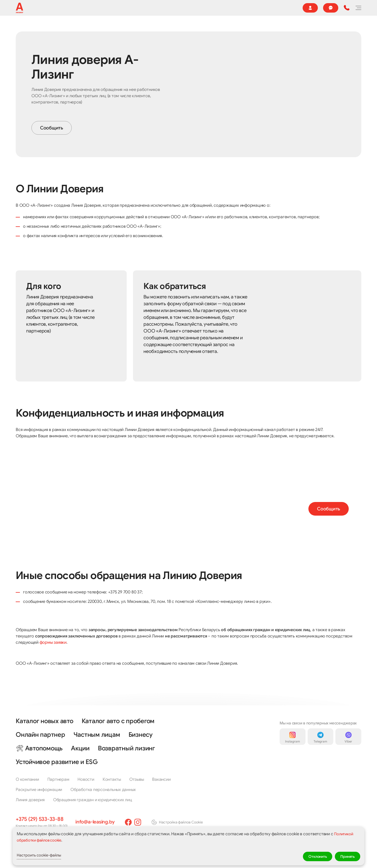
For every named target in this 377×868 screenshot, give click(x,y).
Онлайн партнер (236, 27)
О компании (26, 8)
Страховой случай (171, 8)
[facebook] (132, 822)
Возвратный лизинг (126, 748)
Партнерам (58, 779)
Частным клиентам (131, 27)
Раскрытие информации (39, 790)
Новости (138, 8)
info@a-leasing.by (97, 822)
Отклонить (311, 855)
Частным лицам (97, 735)
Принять (346, 855)
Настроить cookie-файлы (48, 855)
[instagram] (142, 822)
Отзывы (203, 8)
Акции (80, 748)
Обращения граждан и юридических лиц (93, 800)
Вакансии (161, 779)
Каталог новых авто (45, 721)
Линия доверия (30, 800)
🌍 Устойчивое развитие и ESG (71, 8)
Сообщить (52, 143)
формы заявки (53, 657)
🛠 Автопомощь (39, 748)
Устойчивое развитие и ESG (57, 762)
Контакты (263, 8)
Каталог (43, 27)
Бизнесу (166, 27)
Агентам (114, 8)
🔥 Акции (191, 27)
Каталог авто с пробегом (118, 721)
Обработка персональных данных (103, 790)
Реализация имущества (82, 27)
